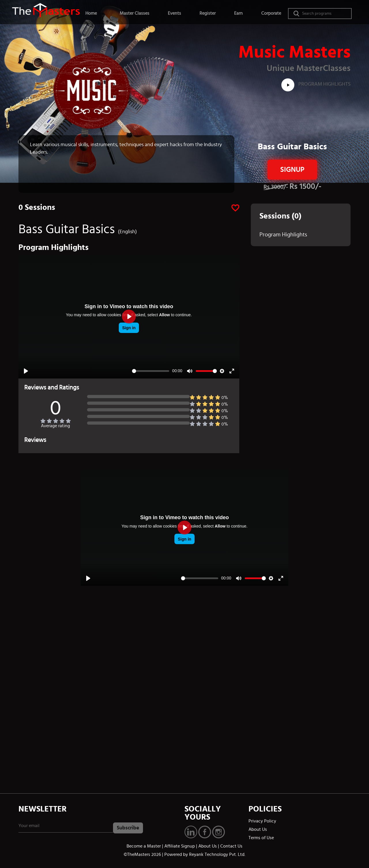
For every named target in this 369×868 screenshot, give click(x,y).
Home (91, 13)
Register (208, 13)
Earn (238, 13)
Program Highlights (316, 84)
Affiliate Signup (180, 846)
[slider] (151, 371)
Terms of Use (261, 838)
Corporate (271, 13)
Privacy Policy (262, 821)
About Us (258, 829)
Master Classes (134, 13)
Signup (292, 170)
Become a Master (144, 846)
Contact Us (231, 846)
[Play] (26, 371)
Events (174, 13)
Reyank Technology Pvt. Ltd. (217, 854)
